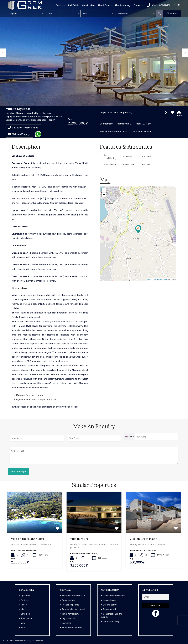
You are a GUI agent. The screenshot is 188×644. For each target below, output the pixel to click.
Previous (3, 53)
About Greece (105, 5)
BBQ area (147, 157)
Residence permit (70, 605)
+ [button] (104, 190)
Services (60, 5)
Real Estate (73, 5)
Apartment (26, 596)
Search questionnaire (72, 628)
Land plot (25, 614)
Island (24, 609)
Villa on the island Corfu (28, 539)
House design (109, 600)
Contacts (138, 5)
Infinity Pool (110, 165)
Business (25, 600)
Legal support (68, 619)
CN (179, 5)
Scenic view (129, 165)
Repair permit (110, 609)
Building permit (110, 605)
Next (185, 53)
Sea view (146, 165)
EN (175, 5)
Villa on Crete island (143, 539)
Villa (23, 623)
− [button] (104, 195)
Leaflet (150, 279)
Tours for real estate (72, 614)
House (24, 605)
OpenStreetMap (161, 279)
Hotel (23, 628)
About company (123, 5)
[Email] (156, 597)
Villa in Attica (79, 539)
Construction (88, 5)
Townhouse (26, 619)
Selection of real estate (73, 596)
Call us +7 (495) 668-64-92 (25, 128)
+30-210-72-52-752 (159, 5)
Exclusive (66, 623)
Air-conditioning (110, 157)
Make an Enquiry (21, 134)
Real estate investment (73, 609)
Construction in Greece (114, 596)
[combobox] (26, 14)
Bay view (127, 157)
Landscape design (112, 622)
